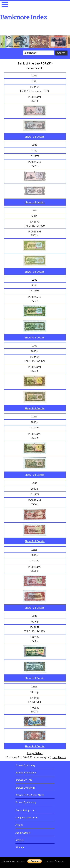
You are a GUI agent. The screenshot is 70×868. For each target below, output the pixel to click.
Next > (62, 757)
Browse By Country (25, 765)
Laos (34, 75)
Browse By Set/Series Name (30, 795)
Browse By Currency (26, 802)
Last (55, 757)
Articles (19, 825)
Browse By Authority (26, 772)
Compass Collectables (27, 817)
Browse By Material (25, 788)
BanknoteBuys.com (25, 810)
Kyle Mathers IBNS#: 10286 (13, 861)
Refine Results (35, 68)
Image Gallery (35, 753)
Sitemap (20, 847)
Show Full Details (35, 137)
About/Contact (23, 833)
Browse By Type (24, 780)
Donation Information (54, 861)
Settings (20, 840)
